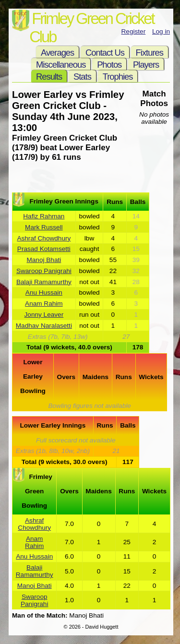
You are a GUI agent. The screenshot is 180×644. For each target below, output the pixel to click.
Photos (109, 65)
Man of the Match (39, 615)
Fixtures (150, 53)
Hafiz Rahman (44, 216)
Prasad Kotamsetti (44, 249)
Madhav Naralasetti (44, 326)
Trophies (118, 77)
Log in (161, 31)
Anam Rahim (44, 304)
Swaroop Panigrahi (44, 271)
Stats (82, 77)
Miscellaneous (61, 65)
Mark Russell (44, 227)
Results (49, 77)
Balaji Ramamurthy (44, 282)
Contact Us (105, 53)
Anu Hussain (44, 292)
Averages (57, 53)
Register (134, 31)
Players (146, 65)
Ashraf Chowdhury (44, 238)
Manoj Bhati (44, 260)
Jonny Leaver (44, 315)
